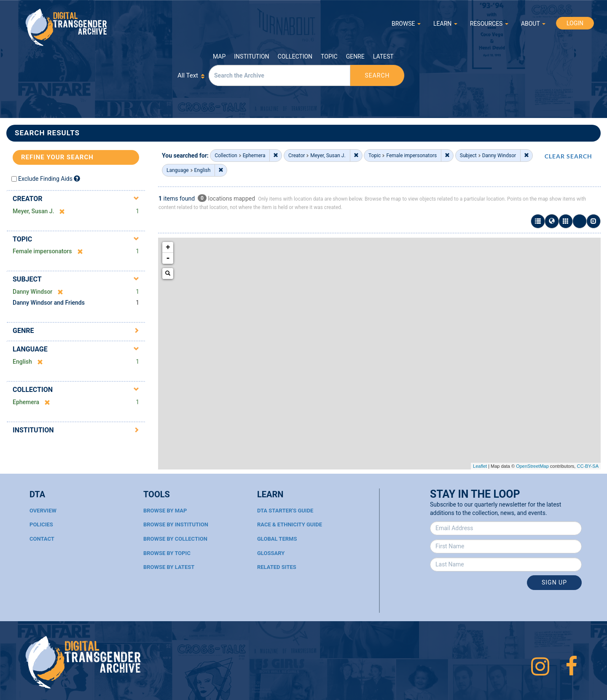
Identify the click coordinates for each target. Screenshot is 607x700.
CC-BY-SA (588, 466)
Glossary (271, 553)
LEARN (445, 24)
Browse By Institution (176, 524)
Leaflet (480, 466)
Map (219, 56)
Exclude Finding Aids (45, 179)
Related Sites (277, 567)
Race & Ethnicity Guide (290, 524)
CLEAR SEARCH (568, 156)
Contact (42, 539)
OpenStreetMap (532, 466)
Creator (28, 199)
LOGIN (575, 23)
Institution (251, 56)
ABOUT (533, 24)
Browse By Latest (169, 567)
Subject (27, 279)
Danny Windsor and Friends (49, 303)
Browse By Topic (167, 553)
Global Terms (277, 539)
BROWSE (406, 24)
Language (30, 349)
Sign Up (554, 582)
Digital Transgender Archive (67, 27)
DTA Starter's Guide (285, 511)
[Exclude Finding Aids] (77, 178)
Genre (355, 56)
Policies (41, 524)
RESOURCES (489, 24)
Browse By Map (165, 511)
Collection (295, 56)
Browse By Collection (175, 539)
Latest (383, 56)
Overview (43, 511)
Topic (329, 56)
